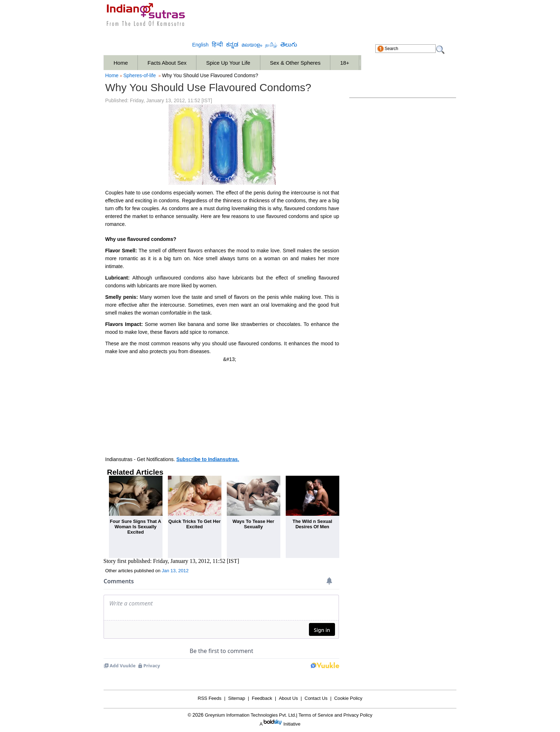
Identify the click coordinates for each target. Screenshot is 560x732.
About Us (288, 698)
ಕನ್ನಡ (232, 44)
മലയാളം (252, 45)
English (200, 45)
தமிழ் (271, 45)
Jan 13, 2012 (175, 571)
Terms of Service (316, 715)
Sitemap (237, 698)
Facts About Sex (167, 63)
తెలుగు (289, 44)
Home (121, 63)
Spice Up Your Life (228, 63)
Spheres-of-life (139, 75)
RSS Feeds (210, 698)
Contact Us (316, 698)
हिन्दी (217, 44)
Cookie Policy (348, 698)
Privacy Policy (358, 715)
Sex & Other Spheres (295, 63)
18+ (344, 63)
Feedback (262, 698)
